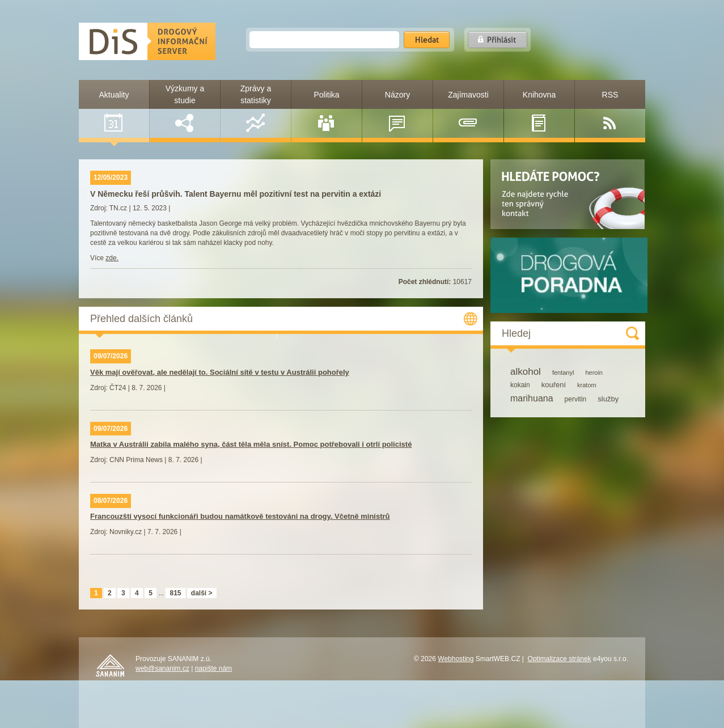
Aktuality (114, 111)
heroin (594, 373)
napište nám (213, 668)
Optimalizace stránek (560, 659)
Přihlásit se (498, 40)
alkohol (526, 372)
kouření (554, 385)
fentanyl (563, 373)
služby (608, 399)
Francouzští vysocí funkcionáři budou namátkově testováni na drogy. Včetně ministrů (240, 516)
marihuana (532, 398)
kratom (587, 385)
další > (202, 593)
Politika (326, 111)
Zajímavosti (468, 111)
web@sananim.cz (162, 668)
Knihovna (539, 111)
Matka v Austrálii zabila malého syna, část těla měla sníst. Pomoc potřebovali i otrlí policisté (251, 444)
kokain (520, 385)
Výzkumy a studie (185, 108)
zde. (112, 258)
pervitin (576, 399)
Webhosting (456, 659)
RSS (610, 111)
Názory (397, 111)
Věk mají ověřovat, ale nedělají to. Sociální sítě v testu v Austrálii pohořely (220, 372)
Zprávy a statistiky (256, 108)
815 (175, 593)
